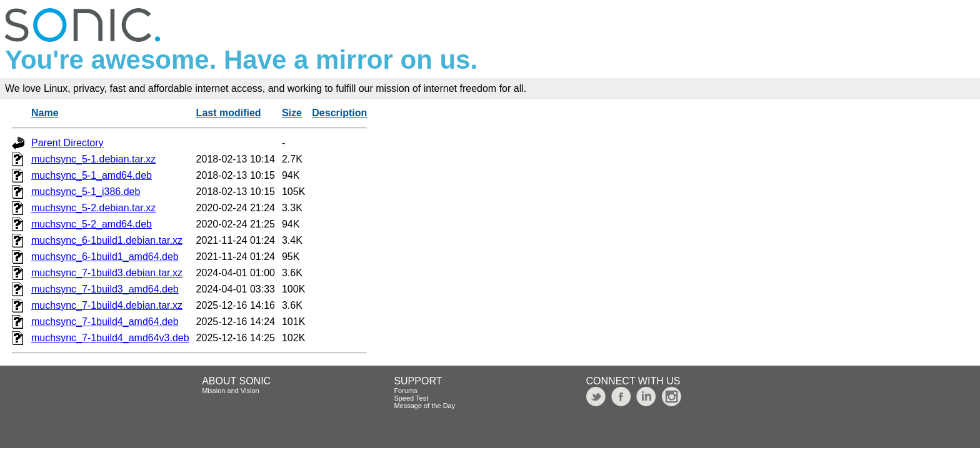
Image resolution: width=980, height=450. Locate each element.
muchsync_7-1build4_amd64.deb (105, 322)
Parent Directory (67, 143)
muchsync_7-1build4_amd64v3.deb (110, 338)
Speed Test (411, 398)
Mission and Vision (231, 391)
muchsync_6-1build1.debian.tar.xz (107, 240)
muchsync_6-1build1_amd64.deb (105, 257)
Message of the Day (424, 406)
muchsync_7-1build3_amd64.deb (105, 289)
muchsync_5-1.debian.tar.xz (93, 159)
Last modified (229, 113)
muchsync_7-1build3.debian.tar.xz (107, 273)
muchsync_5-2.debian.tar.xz (93, 208)
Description (339, 113)
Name (45, 113)
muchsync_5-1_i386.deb (86, 192)
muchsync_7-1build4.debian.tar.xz (107, 305)
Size (292, 113)
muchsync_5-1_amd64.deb (92, 175)
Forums (405, 391)
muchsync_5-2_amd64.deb (92, 224)
